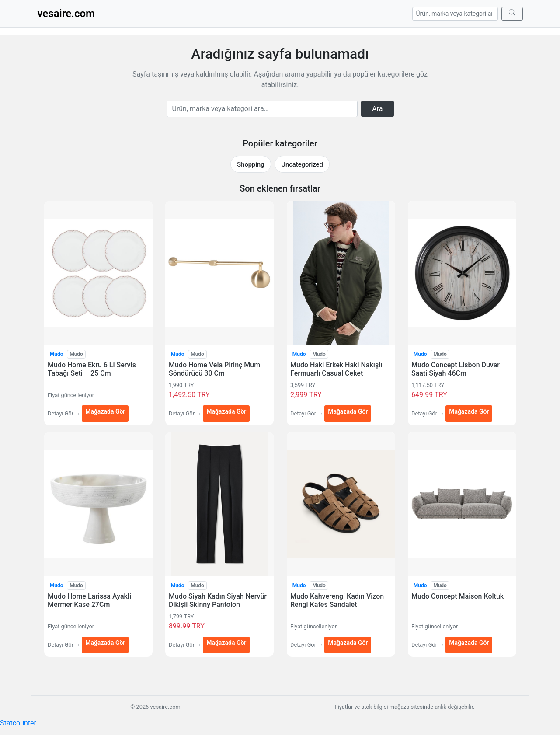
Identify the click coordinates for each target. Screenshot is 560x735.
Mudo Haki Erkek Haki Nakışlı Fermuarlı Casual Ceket (336, 369)
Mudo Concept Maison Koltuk (457, 596)
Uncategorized (302, 164)
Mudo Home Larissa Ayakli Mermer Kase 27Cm (89, 600)
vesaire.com (66, 14)
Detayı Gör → (65, 413)
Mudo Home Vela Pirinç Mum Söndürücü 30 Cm (214, 369)
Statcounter (18, 723)
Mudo (56, 354)
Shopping (250, 164)
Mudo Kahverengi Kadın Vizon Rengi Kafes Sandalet (337, 600)
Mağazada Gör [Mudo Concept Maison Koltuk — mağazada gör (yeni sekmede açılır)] (469, 643)
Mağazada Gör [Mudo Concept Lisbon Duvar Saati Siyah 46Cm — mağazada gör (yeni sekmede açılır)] (469, 411)
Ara (377, 109)
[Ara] (512, 14)
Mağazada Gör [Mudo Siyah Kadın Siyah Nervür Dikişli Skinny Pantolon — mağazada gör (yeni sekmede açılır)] (226, 643)
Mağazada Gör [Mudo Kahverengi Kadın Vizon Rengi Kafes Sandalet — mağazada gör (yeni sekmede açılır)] (348, 643)
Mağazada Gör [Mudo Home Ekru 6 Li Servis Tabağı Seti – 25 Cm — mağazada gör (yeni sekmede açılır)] (105, 411)
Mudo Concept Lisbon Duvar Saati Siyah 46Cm (456, 369)
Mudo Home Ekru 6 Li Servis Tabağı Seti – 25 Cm (92, 369)
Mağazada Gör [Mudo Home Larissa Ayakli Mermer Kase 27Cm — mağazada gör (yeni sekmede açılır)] (105, 643)
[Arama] (455, 14)
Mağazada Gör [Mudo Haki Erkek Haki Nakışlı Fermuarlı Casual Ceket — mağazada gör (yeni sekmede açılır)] (348, 411)
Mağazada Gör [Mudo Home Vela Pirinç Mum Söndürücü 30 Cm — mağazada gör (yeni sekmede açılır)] (226, 411)
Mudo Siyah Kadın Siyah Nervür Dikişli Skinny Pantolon (218, 600)
